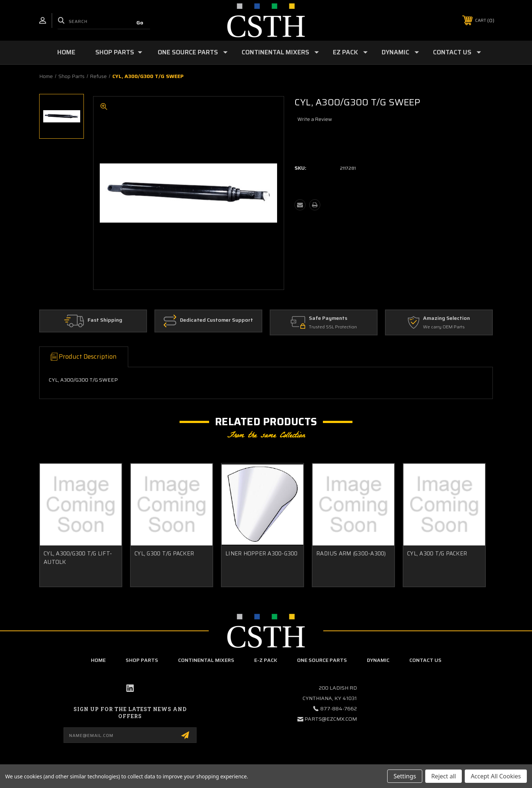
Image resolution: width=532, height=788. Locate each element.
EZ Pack (350, 52)
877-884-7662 (339, 708)
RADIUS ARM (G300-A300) (351, 554)
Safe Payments (328, 318)
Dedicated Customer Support (216, 320)
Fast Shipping (105, 320)
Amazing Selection (446, 318)
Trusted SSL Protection (333, 327)
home (98, 660)
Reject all (444, 776)
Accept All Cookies (496, 776)
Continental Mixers (280, 52)
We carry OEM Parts (444, 327)
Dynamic (400, 52)
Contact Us (457, 52)
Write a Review (315, 119)
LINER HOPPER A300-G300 (262, 554)
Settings (405, 776)
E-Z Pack (266, 660)
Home (66, 52)
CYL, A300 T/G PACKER (437, 554)
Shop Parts (119, 52)
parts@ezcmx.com (331, 719)
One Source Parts (193, 52)
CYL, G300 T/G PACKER (164, 554)
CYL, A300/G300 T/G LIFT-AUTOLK (78, 558)
